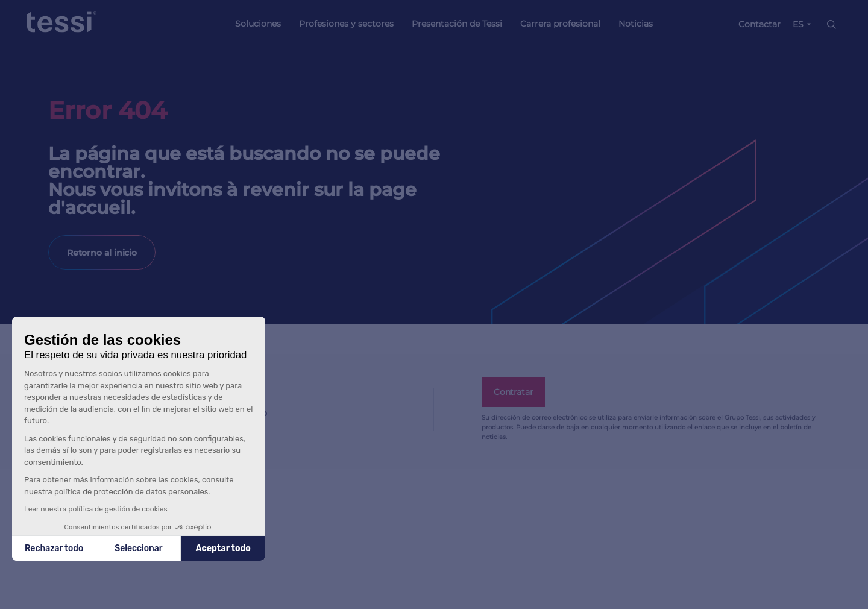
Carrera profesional (560, 24)
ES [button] (798, 24)
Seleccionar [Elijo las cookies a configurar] (138, 548)
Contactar (759, 24)
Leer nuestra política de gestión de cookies (96, 509)
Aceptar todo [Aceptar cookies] (223, 548)
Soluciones (258, 24)
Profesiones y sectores (346, 24)
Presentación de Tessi (457, 24)
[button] (24, 602)
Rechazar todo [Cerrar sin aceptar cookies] (54, 548)
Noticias (636, 24)
